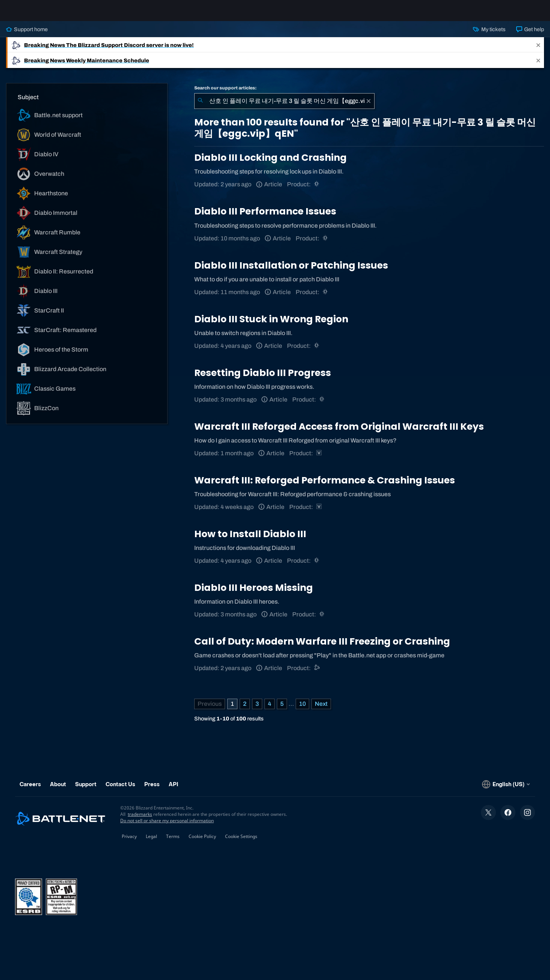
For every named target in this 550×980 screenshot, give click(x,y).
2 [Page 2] (245, 710)
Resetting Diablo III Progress (263, 379)
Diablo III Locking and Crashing (270, 164)
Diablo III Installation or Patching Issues (291, 271)
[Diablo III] (317, 190)
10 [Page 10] (302, 710)
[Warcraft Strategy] (320, 459)
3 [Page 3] (257, 710)
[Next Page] (321, 710)
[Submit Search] (200, 107)
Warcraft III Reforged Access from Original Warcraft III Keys (339, 433)
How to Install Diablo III (250, 540)
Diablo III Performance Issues (265, 217)
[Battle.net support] (317, 674)
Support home (27, 35)
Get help (530, 35)
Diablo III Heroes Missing (254, 594)
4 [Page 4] (270, 710)
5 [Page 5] (282, 710)
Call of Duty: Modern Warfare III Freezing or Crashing (322, 647)
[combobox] (284, 107)
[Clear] (369, 107)
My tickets (489, 35)
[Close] (538, 51)
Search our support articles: (225, 94)
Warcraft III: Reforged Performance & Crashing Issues (325, 486)
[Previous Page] (210, 710)
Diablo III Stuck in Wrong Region (271, 325)
